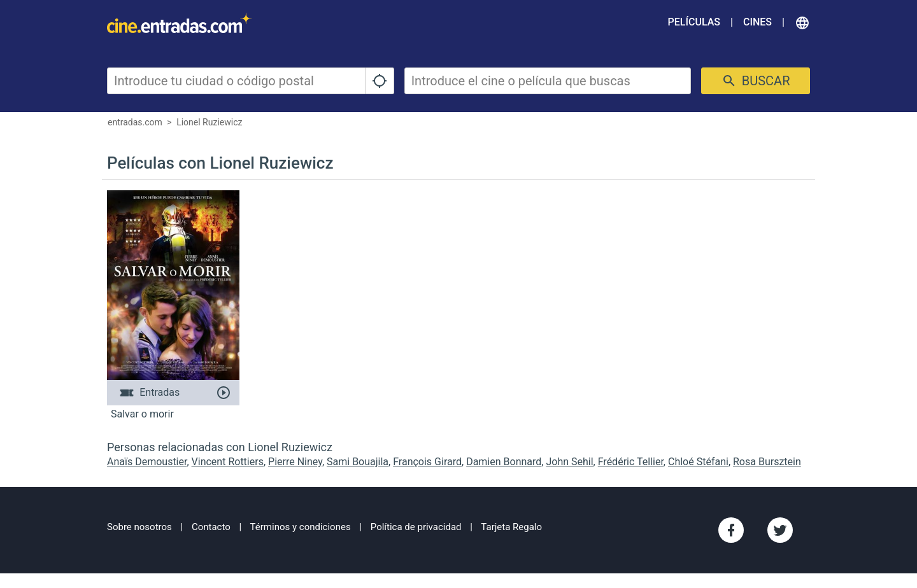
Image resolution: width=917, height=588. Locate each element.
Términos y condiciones (301, 527)
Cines (757, 22)
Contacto (211, 527)
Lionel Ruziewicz (209, 122)
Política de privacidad (416, 527)
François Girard (427, 462)
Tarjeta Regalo (511, 527)
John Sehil (569, 462)
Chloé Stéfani (698, 462)
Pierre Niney (295, 462)
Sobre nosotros (139, 527)
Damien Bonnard (504, 462)
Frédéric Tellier (631, 462)
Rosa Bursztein (767, 462)
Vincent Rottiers (228, 462)
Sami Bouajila (358, 462)
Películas (694, 22)
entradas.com (135, 122)
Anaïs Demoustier (147, 462)
